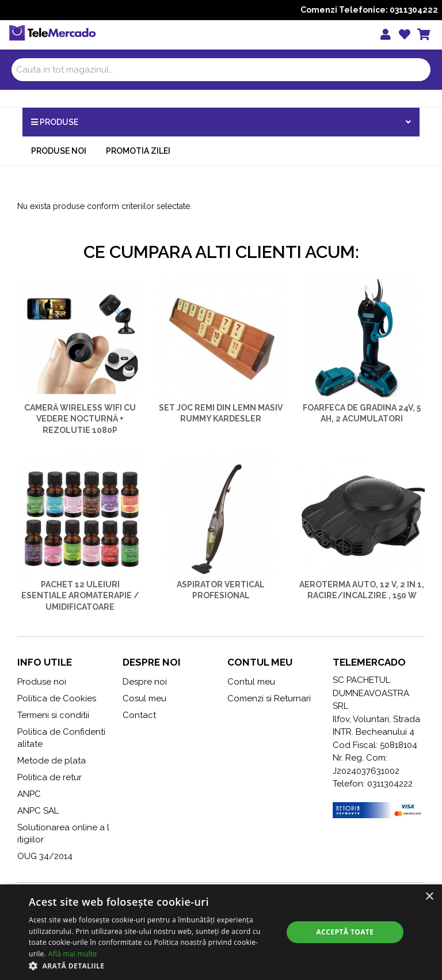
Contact (139, 715)
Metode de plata (52, 761)
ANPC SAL (38, 811)
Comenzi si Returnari (269, 698)
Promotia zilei (138, 151)
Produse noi (59, 151)
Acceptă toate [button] (345, 932)
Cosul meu (144, 698)
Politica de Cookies (57, 698)
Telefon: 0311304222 (373, 784)
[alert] (221, 932)
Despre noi (145, 682)
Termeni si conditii (53, 715)
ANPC (29, 794)
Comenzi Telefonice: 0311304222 (369, 10)
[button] (152, 966)
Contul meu (251, 682)
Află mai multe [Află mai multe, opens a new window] (72, 954)
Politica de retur (49, 777)
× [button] (429, 897)
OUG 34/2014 (45, 856)
